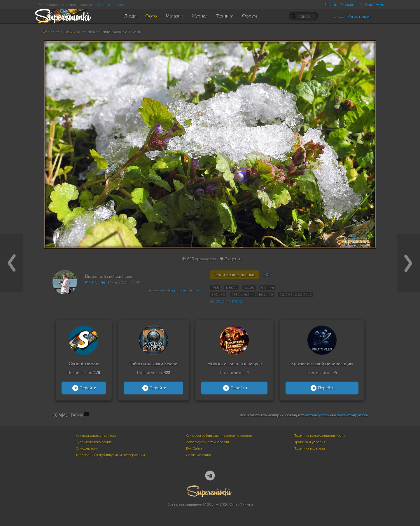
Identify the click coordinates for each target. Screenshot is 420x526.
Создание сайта (198, 455)
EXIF (267, 275)
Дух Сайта (194, 448)
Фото (48, 31)
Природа (71, 31)
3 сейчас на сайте (111, 5)
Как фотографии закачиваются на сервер (219, 436)
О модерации (87, 448)
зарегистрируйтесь (352, 415)
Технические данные (235, 275)
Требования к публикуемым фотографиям (110, 455)
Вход (339, 16)
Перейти (84, 388)
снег (197, 290)
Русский (346, 5)
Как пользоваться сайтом (96, 436)
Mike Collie (95, 282)
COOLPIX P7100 (229, 302)
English (330, 5)
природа (179, 290)
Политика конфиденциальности (319, 436)
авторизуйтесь (317, 415)
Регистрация (360, 16)
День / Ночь (370, 5)
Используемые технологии (207, 442)
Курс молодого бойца (94, 442)
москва (159, 290)
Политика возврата (309, 448)
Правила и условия (309, 442)
